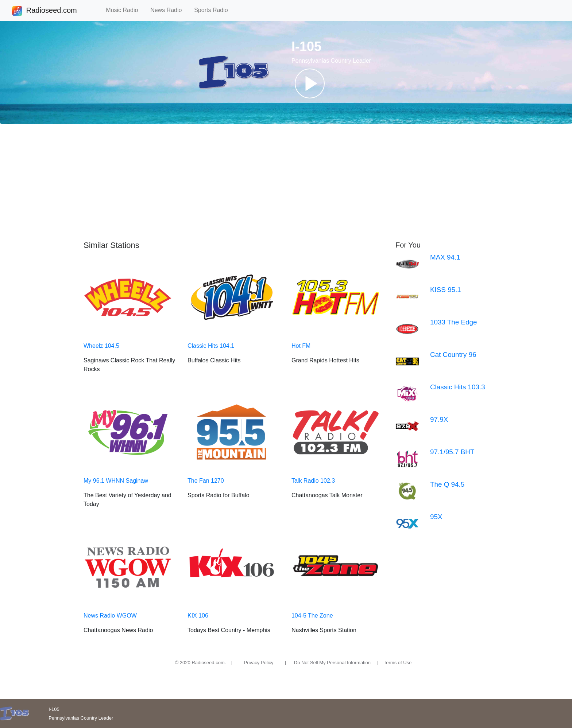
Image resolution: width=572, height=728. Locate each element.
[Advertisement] (286, 182)
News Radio (169, 10)
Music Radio (125, 10)
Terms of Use (398, 663)
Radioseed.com (51, 11)
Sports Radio (214, 10)
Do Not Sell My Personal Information (332, 663)
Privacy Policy (259, 663)
